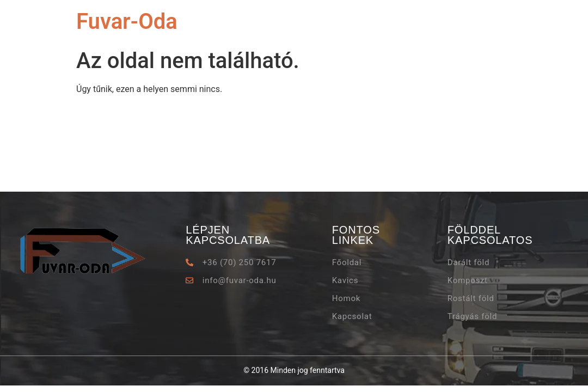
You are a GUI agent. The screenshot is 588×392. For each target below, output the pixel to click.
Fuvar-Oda (127, 22)
